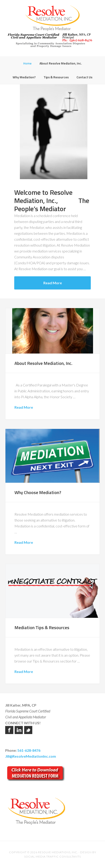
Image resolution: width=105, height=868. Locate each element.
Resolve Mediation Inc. (52, 18)
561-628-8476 (29, 750)
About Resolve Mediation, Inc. (43, 363)
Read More (53, 283)
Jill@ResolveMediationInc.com (31, 756)
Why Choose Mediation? (38, 492)
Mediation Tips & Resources (42, 627)
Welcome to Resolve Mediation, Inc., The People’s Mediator (52, 200)
